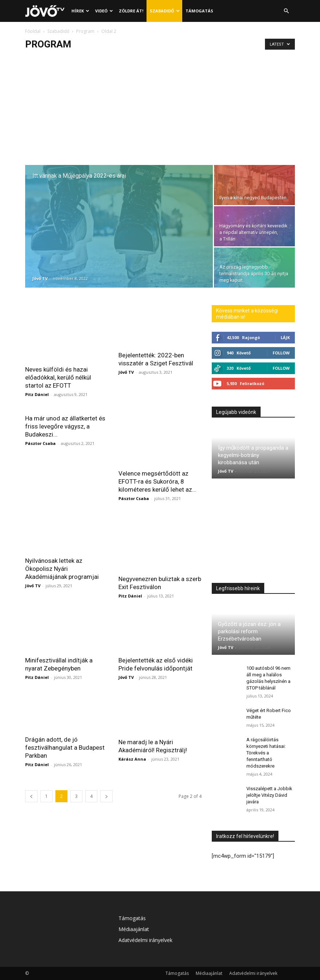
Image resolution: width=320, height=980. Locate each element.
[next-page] (106, 774)
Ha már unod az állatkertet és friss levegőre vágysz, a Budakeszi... (65, 426)
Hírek (80, 11)
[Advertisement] (160, 110)
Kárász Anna (132, 737)
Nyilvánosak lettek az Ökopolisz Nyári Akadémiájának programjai (62, 557)
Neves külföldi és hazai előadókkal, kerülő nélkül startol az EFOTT (58, 377)
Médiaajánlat (134, 929)
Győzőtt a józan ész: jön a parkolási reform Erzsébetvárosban (249, 631)
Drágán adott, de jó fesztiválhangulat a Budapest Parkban (65, 725)
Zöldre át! (131, 11)
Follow (281, 353)
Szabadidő (165, 11)
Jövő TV (40, 278)
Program (85, 31)
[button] (286, 11)
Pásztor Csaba (40, 443)
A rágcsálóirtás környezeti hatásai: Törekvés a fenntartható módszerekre (266, 753)
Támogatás (199, 11)
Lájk (285, 337)
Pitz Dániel (37, 394)
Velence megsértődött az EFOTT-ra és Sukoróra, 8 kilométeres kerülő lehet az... (157, 467)
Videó (104, 11)
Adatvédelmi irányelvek (145, 940)
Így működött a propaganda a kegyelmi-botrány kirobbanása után (253, 455)
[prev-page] (31, 774)
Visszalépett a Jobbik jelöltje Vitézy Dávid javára (269, 795)
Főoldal (33, 31)
